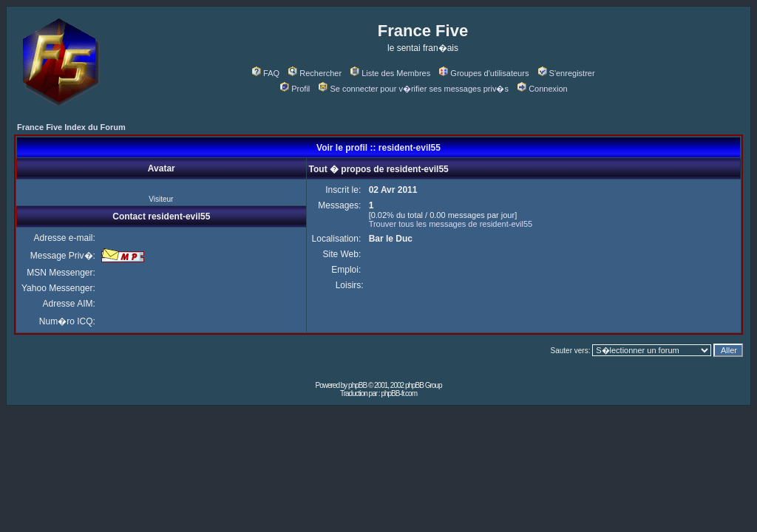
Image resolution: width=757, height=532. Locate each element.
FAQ (266, 73)
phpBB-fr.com (399, 393)
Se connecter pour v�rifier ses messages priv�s (413, 89)
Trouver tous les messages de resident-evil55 (451, 224)
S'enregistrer (567, 73)
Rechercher (315, 73)
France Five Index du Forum (71, 127)
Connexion (543, 89)
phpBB (357, 385)
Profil (295, 89)
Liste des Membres (390, 73)
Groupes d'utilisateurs (484, 73)
